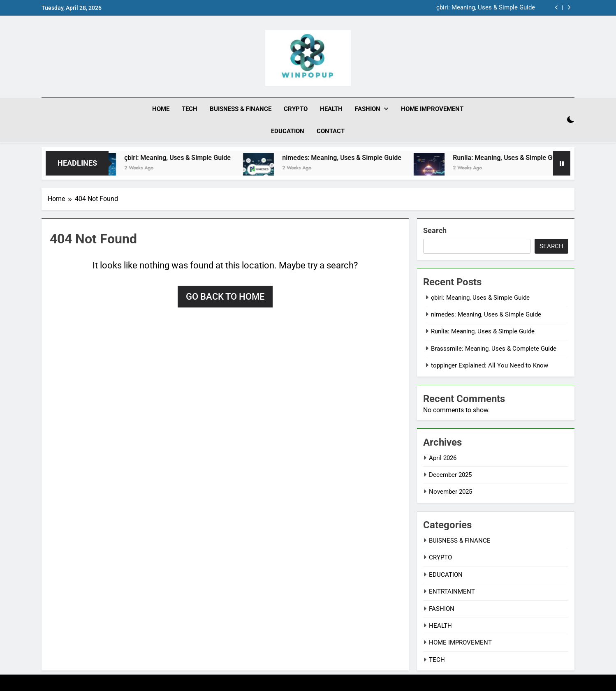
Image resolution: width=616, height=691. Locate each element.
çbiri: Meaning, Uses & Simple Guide (486, 8)
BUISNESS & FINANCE (241, 109)
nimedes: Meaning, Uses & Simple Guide (350, 157)
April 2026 (443, 458)
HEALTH (331, 109)
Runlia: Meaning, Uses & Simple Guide (517, 157)
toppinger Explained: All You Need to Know (490, 365)
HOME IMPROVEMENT (432, 109)
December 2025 (450, 474)
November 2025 (450, 492)
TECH (190, 109)
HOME (161, 109)
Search (435, 230)
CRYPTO (296, 109)
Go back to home (225, 296)
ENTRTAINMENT (452, 592)
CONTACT (331, 131)
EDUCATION (288, 131)
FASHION (368, 109)
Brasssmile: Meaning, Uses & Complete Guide (494, 348)
